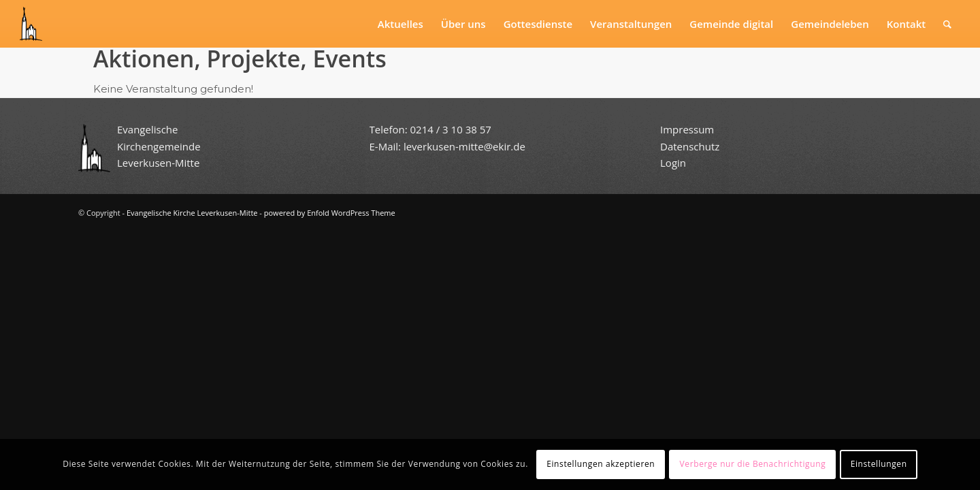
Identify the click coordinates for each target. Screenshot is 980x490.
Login (673, 163)
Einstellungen (879, 464)
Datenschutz (691, 146)
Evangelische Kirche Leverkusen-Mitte (192, 213)
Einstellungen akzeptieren (601, 464)
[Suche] (947, 24)
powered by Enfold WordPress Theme (330, 213)
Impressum (687, 129)
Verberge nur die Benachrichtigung (753, 464)
